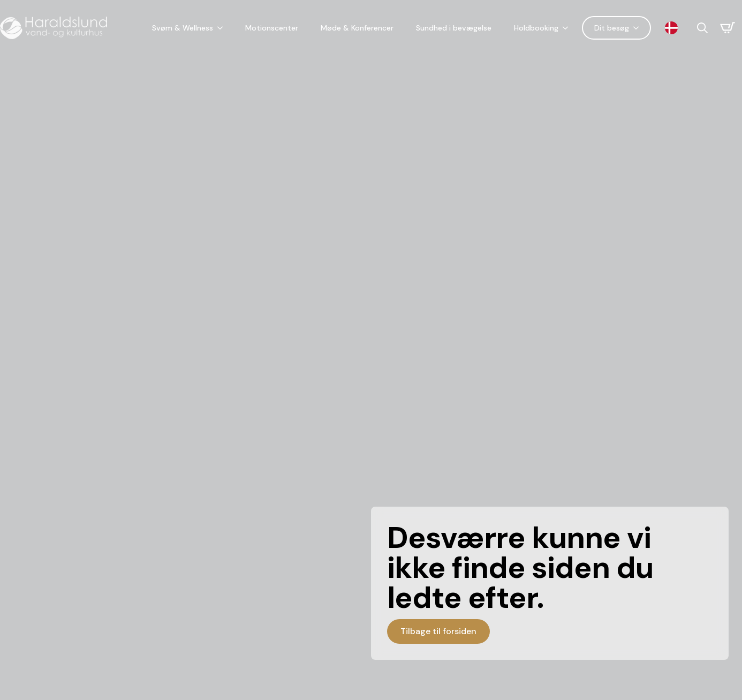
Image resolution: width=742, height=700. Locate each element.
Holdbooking (536, 28)
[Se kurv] (728, 28)
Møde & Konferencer (357, 28)
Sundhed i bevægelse (454, 28)
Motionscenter (272, 28)
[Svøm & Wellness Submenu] (222, 28)
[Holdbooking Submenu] (567, 28)
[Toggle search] (702, 28)
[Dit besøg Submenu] (638, 28)
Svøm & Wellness (183, 28)
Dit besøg (612, 28)
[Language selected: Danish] (674, 28)
